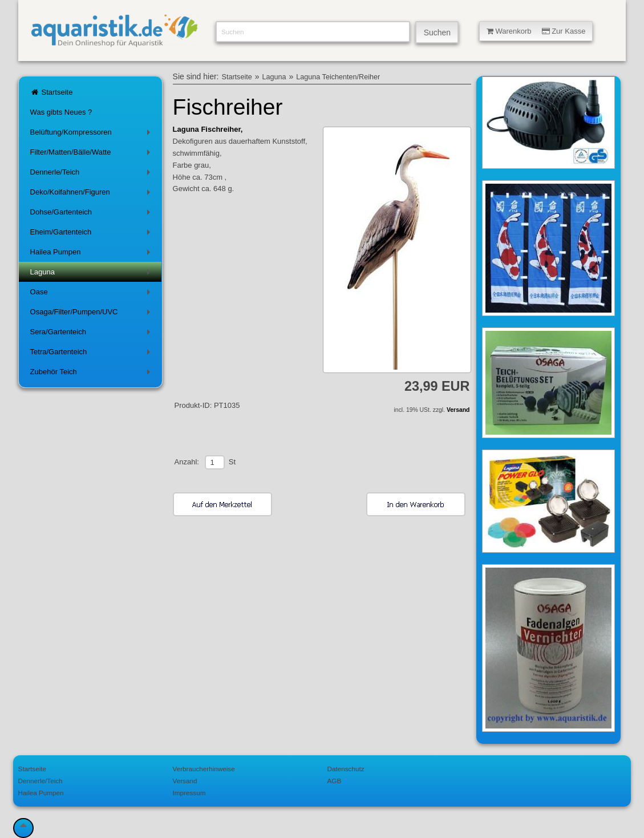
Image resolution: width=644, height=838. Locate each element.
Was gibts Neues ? (61, 112)
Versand (458, 410)
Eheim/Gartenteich (92, 234)
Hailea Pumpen (92, 254)
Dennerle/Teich (92, 174)
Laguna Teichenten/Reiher (338, 77)
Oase (92, 294)
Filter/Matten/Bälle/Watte (92, 154)
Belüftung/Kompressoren (92, 134)
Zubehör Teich (92, 374)
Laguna (92, 274)
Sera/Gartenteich (92, 334)
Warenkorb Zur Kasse (536, 31)
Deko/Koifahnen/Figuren (92, 194)
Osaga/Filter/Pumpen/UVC (92, 314)
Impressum (189, 793)
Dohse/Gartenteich (92, 214)
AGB (335, 781)
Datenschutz (346, 769)
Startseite (52, 92)
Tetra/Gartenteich (92, 354)
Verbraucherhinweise (204, 769)
